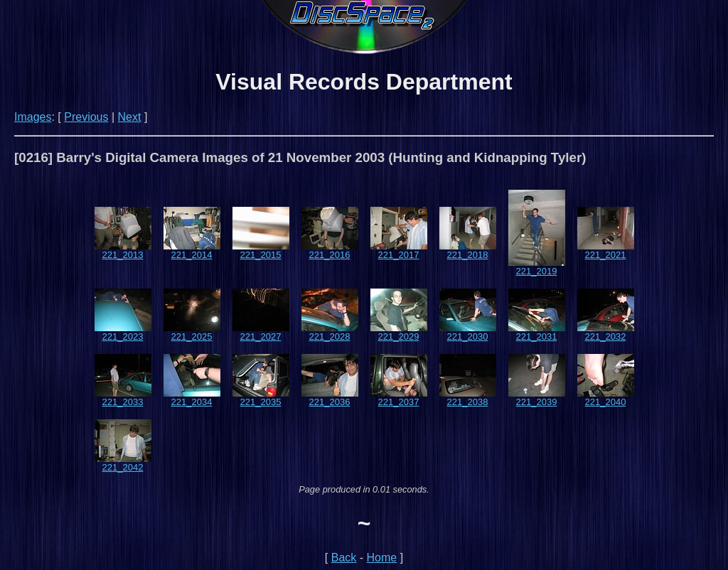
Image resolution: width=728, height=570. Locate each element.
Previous (86, 117)
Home (382, 558)
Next (130, 117)
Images (33, 117)
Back (344, 558)
